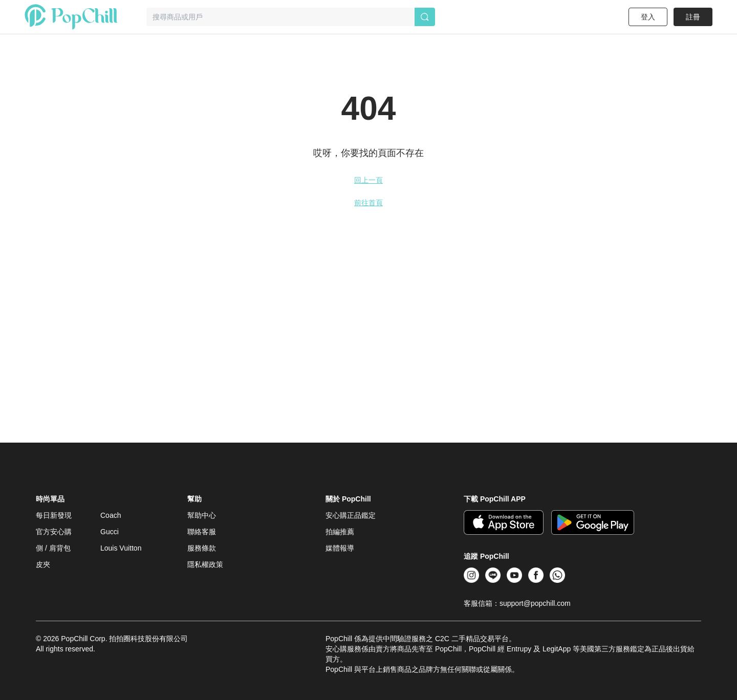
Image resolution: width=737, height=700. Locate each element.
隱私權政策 (205, 564)
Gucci (110, 532)
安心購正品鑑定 (351, 515)
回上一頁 (368, 180)
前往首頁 (368, 203)
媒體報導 (340, 548)
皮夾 (43, 564)
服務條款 (202, 548)
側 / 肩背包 (53, 548)
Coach (111, 515)
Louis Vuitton (121, 548)
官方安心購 (54, 532)
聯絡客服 (202, 532)
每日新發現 (54, 515)
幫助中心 (202, 515)
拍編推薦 (340, 532)
